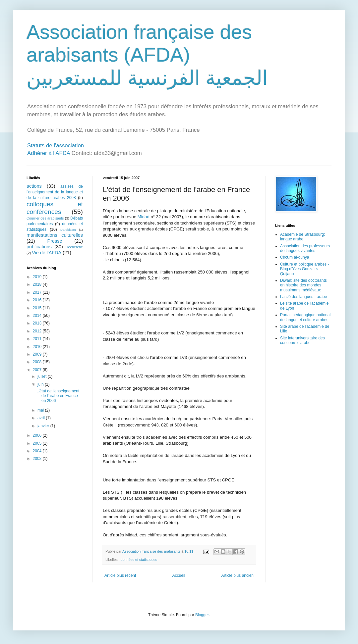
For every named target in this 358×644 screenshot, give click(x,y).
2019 (38, 277)
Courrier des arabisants (45, 218)
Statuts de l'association (56, 146)
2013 (38, 323)
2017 (38, 292)
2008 (38, 362)
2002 (38, 459)
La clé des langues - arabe (303, 297)
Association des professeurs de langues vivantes (305, 248)
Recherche (74, 247)
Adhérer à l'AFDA (49, 153)
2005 (38, 443)
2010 (38, 347)
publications (39, 247)
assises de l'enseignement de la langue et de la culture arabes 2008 (55, 192)
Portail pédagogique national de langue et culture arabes (305, 317)
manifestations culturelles (55, 235)
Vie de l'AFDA (47, 253)
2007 (38, 370)
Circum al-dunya (295, 257)
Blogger (202, 615)
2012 (38, 331)
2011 (38, 339)
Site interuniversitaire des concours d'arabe (302, 340)
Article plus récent (120, 575)
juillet (43, 376)
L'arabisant (68, 230)
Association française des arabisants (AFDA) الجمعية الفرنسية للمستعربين (147, 55)
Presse (55, 241)
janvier (44, 426)
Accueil (179, 575)
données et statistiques (139, 560)
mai (41, 410)
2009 (38, 354)
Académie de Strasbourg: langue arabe (302, 237)
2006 (38, 435)
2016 (38, 300)
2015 (38, 308)
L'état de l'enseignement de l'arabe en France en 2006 (58, 396)
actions (34, 186)
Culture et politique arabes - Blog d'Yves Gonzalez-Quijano (304, 269)
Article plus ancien (238, 575)
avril (42, 418)
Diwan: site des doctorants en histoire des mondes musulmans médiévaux (303, 285)
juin (41, 384)
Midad (144, 217)
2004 (38, 451)
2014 (38, 316)
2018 (38, 284)
